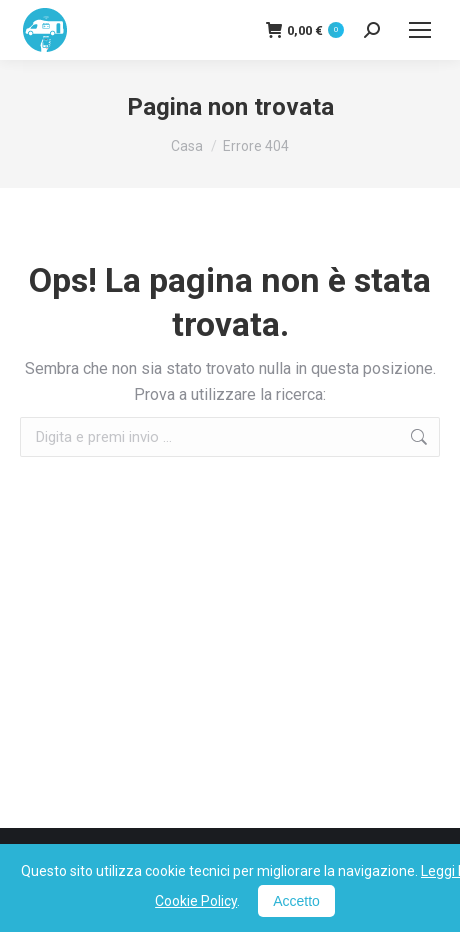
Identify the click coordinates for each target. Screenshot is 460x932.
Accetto (296, 901)
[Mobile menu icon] (420, 30)
